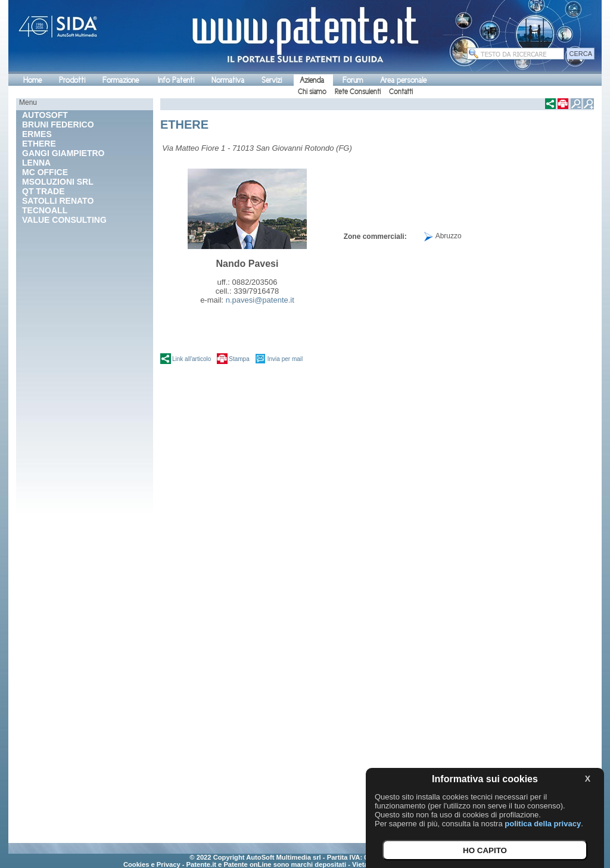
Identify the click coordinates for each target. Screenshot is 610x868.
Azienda (312, 80)
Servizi (272, 80)
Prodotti (72, 80)
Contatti (401, 92)
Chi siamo (312, 92)
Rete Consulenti (358, 92)
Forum (353, 80)
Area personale (403, 80)
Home (32, 80)
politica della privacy (543, 824)
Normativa (228, 80)
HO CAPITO (485, 850)
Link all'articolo (192, 359)
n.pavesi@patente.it (260, 300)
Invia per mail (285, 359)
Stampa (239, 359)
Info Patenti (176, 80)
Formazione (121, 80)
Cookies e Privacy (152, 864)
